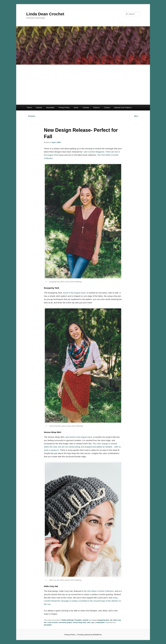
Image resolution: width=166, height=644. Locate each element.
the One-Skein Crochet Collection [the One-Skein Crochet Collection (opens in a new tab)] (99, 591)
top (93, 623)
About (76, 108)
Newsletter (50, 108)
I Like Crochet (53, 623)
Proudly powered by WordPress (89, 635)
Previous (31, 116)
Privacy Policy (64, 108)
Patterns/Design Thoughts (72, 620)
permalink (48, 625)
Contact (107, 108)
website (85, 620)
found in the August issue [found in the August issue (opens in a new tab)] (74, 293)
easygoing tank (103, 620)
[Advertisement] (83, 85)
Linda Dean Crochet (45, 14)
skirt (89, 623)
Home (29, 108)
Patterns (96, 108)
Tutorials (86, 108)
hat (111, 620)
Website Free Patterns (123, 108)
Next (137, 116)
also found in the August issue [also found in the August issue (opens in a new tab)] (79, 437)
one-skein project (65, 623)
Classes (39, 108)
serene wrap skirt (80, 623)
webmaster (101, 623)
